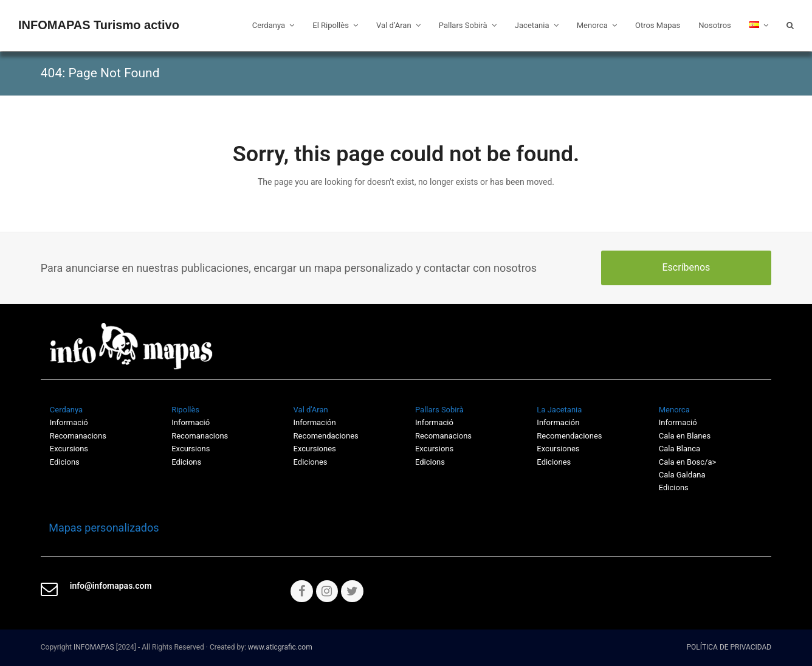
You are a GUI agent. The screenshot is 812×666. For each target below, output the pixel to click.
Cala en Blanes (685, 436)
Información (315, 422)
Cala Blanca (680, 449)
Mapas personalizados (100, 528)
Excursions (69, 449)
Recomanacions (78, 436)
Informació (434, 422)
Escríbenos (686, 267)
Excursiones (315, 449)
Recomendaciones (326, 436)
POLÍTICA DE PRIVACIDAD (729, 647)
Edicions (65, 462)
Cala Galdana (682, 475)
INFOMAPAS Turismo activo (99, 25)
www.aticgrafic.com (280, 647)
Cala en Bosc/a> (688, 462)
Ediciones (311, 462)
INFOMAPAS (94, 647)
